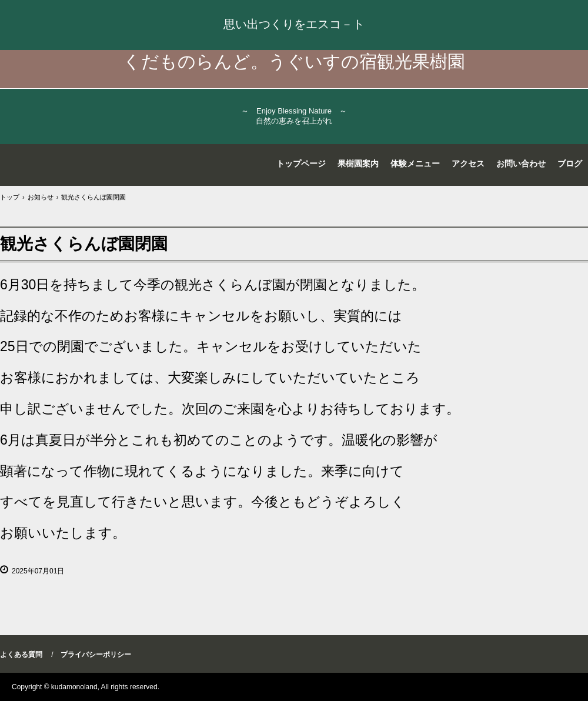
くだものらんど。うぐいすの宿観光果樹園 (294, 61)
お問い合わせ (521, 163)
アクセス (468, 163)
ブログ (570, 163)
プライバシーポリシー (96, 655)
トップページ (301, 163)
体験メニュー (415, 163)
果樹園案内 (358, 163)
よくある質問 (21, 655)
